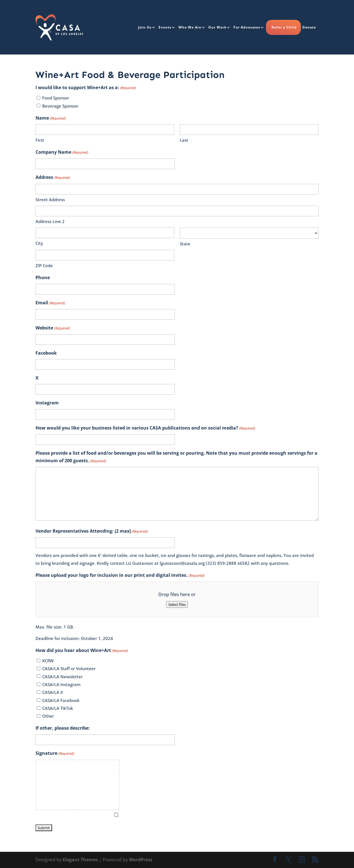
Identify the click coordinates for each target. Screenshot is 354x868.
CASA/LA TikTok (58, 708)
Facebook (46, 353)
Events (165, 27)
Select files (177, 604)
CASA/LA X (53, 692)
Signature (55, 754)
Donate (309, 27)
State (185, 244)
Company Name (62, 152)
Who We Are (190, 27)
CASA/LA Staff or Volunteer (69, 668)
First (40, 140)
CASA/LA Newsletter (62, 677)
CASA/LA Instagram (61, 684)
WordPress (141, 860)
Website (53, 328)
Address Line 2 (50, 221)
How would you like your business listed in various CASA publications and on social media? (145, 428)
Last (184, 140)
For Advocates (247, 27)
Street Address (50, 200)
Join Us (145, 27)
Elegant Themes (80, 860)
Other (48, 716)
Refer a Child (284, 27)
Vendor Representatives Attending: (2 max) (92, 531)
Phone (43, 278)
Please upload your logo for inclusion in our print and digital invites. (120, 576)
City (39, 243)
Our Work (217, 27)
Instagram (47, 403)
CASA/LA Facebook (61, 700)
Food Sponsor (56, 98)
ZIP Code (44, 265)
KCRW (48, 661)
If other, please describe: (63, 728)
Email (50, 303)
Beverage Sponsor (60, 106)
